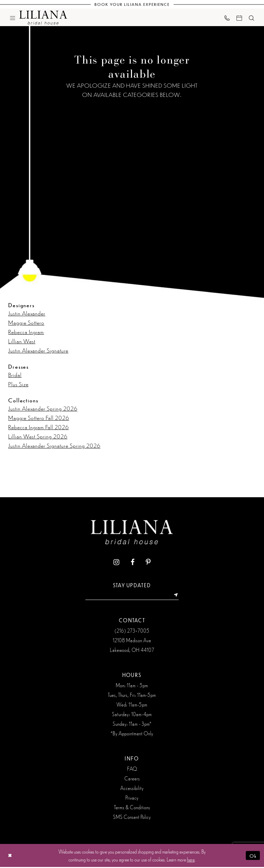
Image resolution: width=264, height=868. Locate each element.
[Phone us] (227, 17)
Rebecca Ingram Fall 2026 (38, 427)
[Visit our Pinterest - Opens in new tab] (148, 562)
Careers (132, 779)
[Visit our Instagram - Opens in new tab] (116, 562)
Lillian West (22, 341)
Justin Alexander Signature (38, 350)
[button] (13, 17)
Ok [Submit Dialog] (252, 856)
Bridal (15, 375)
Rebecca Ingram (26, 332)
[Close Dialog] (10, 856)
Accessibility (132, 789)
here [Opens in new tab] (191, 860)
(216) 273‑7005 (132, 632)
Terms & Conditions (132, 808)
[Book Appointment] (239, 17)
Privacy (132, 799)
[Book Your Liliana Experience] (132, 4)
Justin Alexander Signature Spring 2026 (54, 445)
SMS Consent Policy (132, 818)
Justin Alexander (27, 313)
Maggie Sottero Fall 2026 (39, 418)
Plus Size (18, 384)
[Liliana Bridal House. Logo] (43, 18)
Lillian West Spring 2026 (38, 436)
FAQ (132, 770)
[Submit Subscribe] (178, 596)
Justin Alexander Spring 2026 (43, 408)
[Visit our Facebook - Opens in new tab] (133, 562)
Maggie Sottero (26, 322)
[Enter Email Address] (132, 596)
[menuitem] (13, 17)
